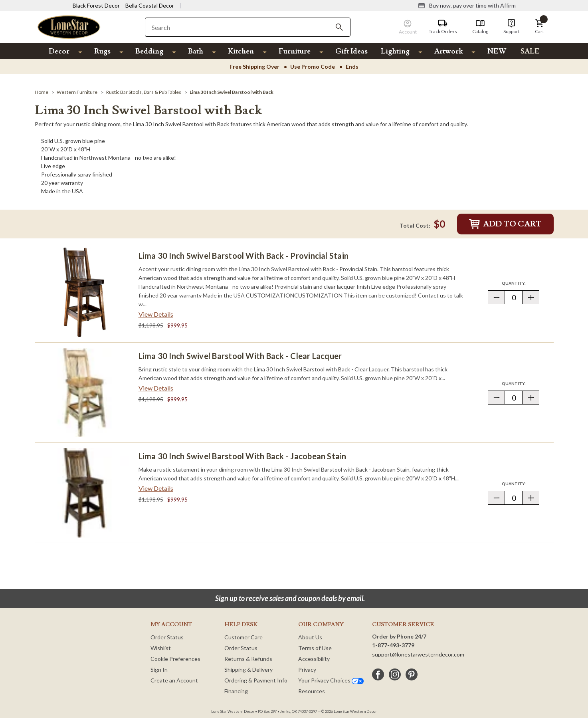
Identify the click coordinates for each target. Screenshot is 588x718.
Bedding (149, 51)
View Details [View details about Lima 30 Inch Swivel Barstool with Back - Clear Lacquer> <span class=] (156, 388)
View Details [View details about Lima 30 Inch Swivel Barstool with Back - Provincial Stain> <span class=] (156, 314)
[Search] (339, 27)
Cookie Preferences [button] (175, 659)
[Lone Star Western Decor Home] (69, 27)
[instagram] (395, 674)
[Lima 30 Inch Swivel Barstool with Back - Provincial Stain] (85, 292)
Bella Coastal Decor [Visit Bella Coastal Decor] (150, 5)
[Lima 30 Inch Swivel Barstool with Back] (232, 92)
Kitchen (241, 51)
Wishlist (161, 648)
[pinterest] (412, 674)
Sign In (159, 669)
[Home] (42, 92)
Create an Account (174, 680)
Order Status (167, 637)
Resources (312, 691)
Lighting (395, 51)
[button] (540, 27)
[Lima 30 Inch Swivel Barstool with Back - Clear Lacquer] (85, 393)
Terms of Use (315, 648)
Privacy (307, 669)
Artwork (448, 51)
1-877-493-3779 (393, 645)
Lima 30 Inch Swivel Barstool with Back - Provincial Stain (244, 256)
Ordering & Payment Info (256, 680)
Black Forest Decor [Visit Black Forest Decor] (96, 5)
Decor (59, 51)
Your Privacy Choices (331, 680)
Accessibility (314, 659)
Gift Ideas (351, 51)
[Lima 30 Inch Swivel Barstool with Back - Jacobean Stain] (85, 493)
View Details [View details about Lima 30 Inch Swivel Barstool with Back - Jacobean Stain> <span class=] (156, 488)
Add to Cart (505, 224)
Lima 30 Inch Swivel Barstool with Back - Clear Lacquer (240, 356)
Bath (196, 51)
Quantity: (521, 283)
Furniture (295, 51)
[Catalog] (480, 27)
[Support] (512, 27)
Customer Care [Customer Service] (244, 637)
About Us (310, 637)
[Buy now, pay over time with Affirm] (467, 6)
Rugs (102, 51)
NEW (497, 51)
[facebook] (378, 674)
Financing (236, 691)
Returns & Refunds (248, 659)
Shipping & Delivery (248, 669)
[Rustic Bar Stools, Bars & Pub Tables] (144, 92)
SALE (530, 51)
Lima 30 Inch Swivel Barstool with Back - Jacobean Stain (243, 456)
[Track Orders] (443, 27)
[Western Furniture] (77, 92)
